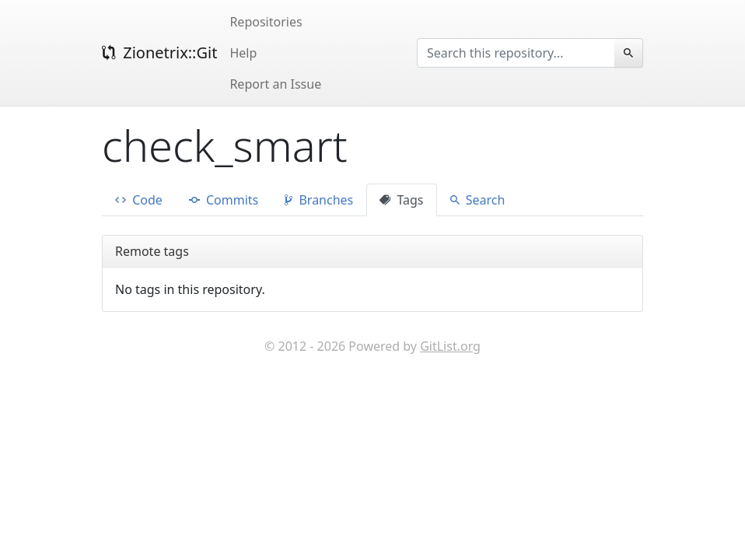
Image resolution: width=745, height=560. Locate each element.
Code (139, 200)
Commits (224, 200)
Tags (401, 200)
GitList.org (450, 346)
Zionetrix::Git (159, 52)
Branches (319, 200)
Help (243, 53)
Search (478, 200)
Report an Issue (275, 84)
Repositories (266, 22)
